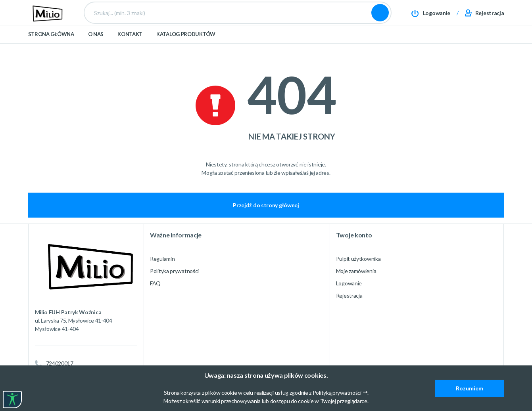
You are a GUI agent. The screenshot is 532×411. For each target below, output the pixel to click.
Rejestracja (349, 295)
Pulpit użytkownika (358, 259)
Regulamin (162, 259)
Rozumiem (470, 388)
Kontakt (130, 48)
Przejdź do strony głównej (266, 205)
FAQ (155, 283)
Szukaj (380, 20)
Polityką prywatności (337, 393)
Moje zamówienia (356, 271)
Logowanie (349, 283)
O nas (96, 48)
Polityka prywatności (174, 271)
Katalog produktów (186, 48)
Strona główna (51, 48)
